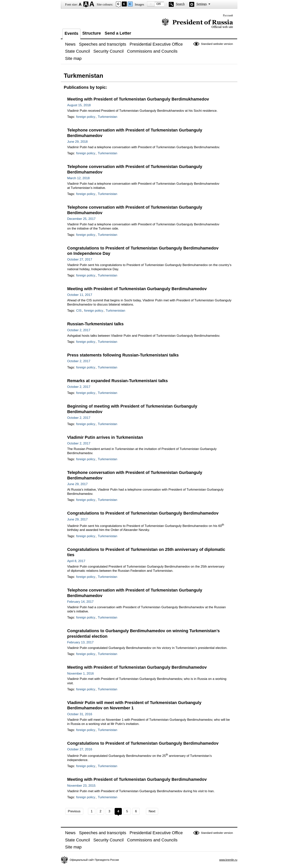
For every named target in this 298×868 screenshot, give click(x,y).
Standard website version (217, 44)
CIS (79, 311)
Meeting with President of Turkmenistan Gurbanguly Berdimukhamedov (138, 99)
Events (71, 33)
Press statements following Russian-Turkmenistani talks (123, 355)
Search (180, 4)
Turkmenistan (107, 117)
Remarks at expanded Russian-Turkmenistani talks (118, 381)
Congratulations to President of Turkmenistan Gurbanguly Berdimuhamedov (143, 513)
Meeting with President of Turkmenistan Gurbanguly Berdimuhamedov (137, 289)
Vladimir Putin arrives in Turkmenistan (105, 437)
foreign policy (86, 117)
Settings (202, 4)
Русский (228, 15)
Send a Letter (118, 33)
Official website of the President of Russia (197, 23)
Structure (92, 33)
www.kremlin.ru (228, 860)
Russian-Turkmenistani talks (96, 324)
